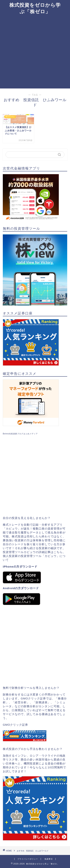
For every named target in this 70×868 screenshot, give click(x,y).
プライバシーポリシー (28, 859)
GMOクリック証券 (15, 725)
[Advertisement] (35, 52)
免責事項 (49, 859)
